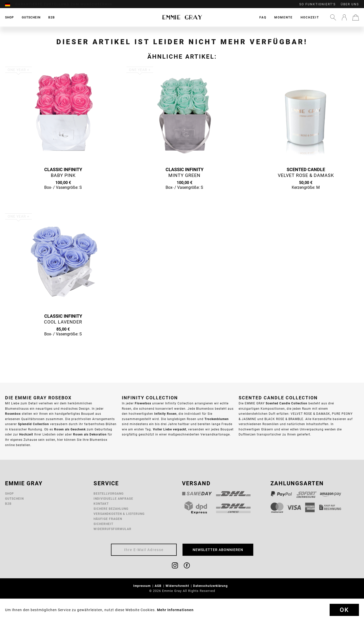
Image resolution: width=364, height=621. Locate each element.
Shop (9, 493)
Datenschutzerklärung (211, 586)
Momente (283, 17)
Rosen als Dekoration (90, 434)
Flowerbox (143, 403)
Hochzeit (310, 17)
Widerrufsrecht (178, 586)
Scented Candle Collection (287, 403)
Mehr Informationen (175, 610)
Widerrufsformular (112, 529)
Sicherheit (103, 524)
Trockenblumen (217, 419)
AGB (159, 586)
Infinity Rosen (165, 414)
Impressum (142, 586)
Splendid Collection (33, 424)
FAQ (263, 17)
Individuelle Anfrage (113, 499)
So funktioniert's (317, 4)
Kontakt (101, 504)
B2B (8, 504)
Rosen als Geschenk (70, 429)
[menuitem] (10, 4)
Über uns (350, 4)
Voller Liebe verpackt (170, 429)
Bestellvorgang (109, 493)
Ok (344, 610)
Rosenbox (13, 414)
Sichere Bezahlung (111, 509)
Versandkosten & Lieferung (119, 514)
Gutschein (14, 499)
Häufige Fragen (108, 519)
